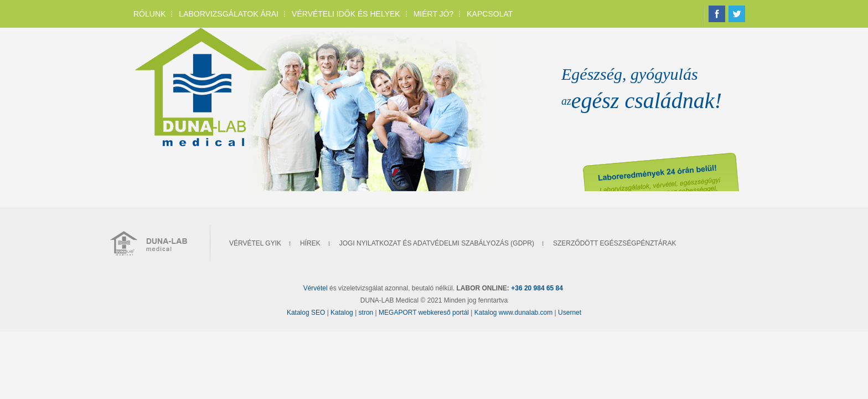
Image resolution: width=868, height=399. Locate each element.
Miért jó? (434, 14)
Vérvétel (316, 288)
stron (367, 313)
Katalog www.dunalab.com (513, 313)
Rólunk (149, 14)
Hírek (310, 243)
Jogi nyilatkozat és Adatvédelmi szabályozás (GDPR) (437, 243)
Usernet (570, 313)
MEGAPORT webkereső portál (424, 313)
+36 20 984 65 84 (537, 288)
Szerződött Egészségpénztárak (614, 243)
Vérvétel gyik (255, 243)
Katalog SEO (306, 313)
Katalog (343, 313)
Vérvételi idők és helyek (346, 14)
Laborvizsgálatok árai (229, 14)
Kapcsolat (490, 14)
